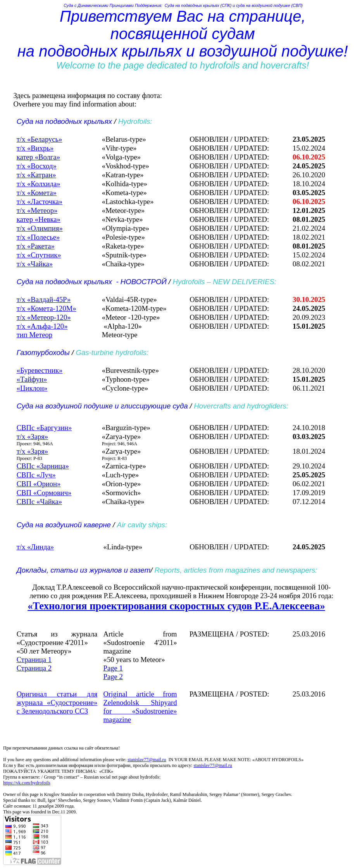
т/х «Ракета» (36, 246)
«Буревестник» (40, 370)
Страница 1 (34, 660)
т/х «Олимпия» (40, 228)
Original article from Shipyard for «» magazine (140, 707)
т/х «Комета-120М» (47, 308)
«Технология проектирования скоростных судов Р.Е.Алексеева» (176, 606)
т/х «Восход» (37, 166)
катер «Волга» (38, 157)
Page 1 (113, 668)
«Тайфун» (32, 379)
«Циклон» (32, 388)
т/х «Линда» (35, 547)
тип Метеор (35, 335)
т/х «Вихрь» (35, 148)
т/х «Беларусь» (40, 139)
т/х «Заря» (33, 437)
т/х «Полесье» (38, 237)
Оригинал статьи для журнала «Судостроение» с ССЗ (57, 702)
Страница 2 (34, 668)
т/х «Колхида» (39, 184)
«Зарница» (43, 466)
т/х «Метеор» (37, 210)
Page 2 (113, 677)
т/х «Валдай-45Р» (44, 299)
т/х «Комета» (37, 193)
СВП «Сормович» (44, 493)
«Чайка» (39, 502)
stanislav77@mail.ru (147, 760)
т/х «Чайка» (35, 264)
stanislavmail (213, 765)
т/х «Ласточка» (40, 202)
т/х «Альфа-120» (42, 326)
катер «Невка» (39, 219)
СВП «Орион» (39, 484)
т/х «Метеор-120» (44, 317)
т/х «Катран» (36, 175)
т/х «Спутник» (39, 255)
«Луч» (36, 475)
